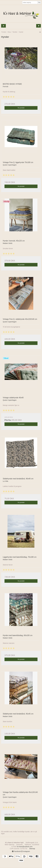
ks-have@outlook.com (25, 847)
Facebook (16, 851)
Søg (39, 2)
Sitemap (32, 849)
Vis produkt (21, 108)
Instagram (26, 851)
